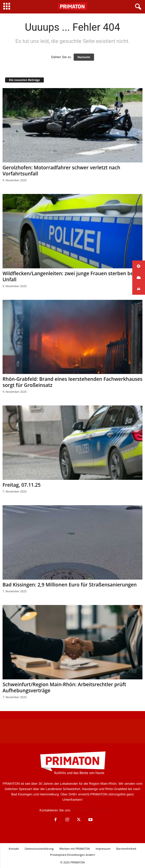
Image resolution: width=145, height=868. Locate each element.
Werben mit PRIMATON (75, 849)
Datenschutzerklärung (39, 849)
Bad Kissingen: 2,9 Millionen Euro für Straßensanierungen (70, 585)
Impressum (103, 849)
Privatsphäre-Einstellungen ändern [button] (72, 855)
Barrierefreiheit (126, 849)
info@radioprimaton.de (89, 810)
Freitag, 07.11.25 (22, 485)
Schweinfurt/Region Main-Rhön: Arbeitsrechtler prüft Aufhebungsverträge (64, 687)
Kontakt (14, 849)
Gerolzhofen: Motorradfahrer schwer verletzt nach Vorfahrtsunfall (61, 171)
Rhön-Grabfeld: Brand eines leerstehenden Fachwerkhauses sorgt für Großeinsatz (72, 382)
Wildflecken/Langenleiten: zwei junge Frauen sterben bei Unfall (69, 276)
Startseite (84, 57)
